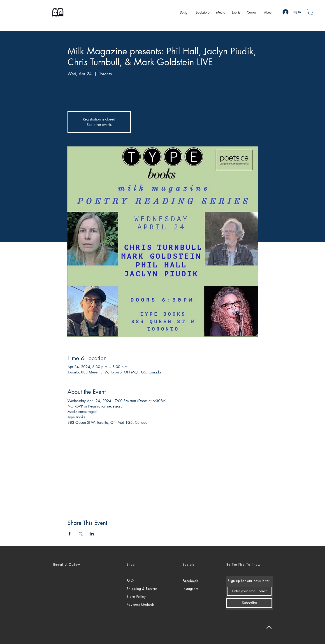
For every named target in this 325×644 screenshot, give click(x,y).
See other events (99, 125)
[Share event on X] (81, 534)
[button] (311, 12)
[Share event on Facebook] (70, 534)
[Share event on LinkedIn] (92, 534)
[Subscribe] (249, 603)
